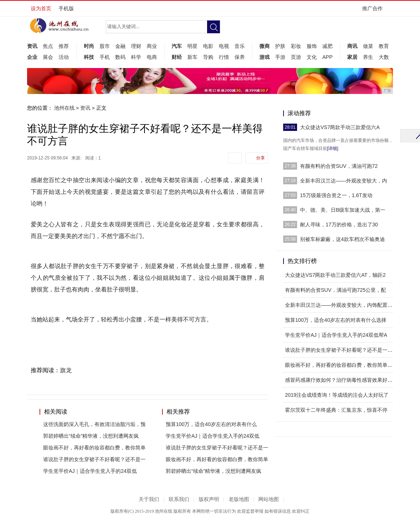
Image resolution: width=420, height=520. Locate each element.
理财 (136, 46)
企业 (32, 57)
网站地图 (269, 499)
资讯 (32, 46)
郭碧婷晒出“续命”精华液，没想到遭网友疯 (91, 436)
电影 (208, 46)
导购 (208, 57)
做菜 (368, 46)
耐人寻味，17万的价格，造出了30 (339, 225)
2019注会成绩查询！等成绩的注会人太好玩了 (337, 395)
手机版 (66, 8)
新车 (192, 57)
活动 (64, 57)
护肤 (280, 46)
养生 (368, 57)
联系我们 (179, 499)
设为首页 (41, 8)
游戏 (265, 57)
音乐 (240, 46)
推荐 (64, 46)
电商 (152, 57)
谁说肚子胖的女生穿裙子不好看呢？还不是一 (94, 459)
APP (327, 57)
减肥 (327, 46)
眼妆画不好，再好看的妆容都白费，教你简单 (94, 448)
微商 (265, 46)
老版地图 (239, 499)
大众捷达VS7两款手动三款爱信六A (340, 127)
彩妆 (296, 46)
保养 (240, 57)
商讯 (352, 46)
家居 (352, 57)
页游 (296, 57)
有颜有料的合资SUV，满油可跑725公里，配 (335, 290)
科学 (136, 57)
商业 (152, 46)
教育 (384, 46)
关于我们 (149, 499)
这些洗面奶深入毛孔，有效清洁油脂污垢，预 (94, 424)
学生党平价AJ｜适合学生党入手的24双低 (90, 471)
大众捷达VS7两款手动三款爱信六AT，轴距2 (335, 275)
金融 (120, 46)
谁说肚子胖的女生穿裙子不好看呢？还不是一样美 (341, 350)
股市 (105, 46)
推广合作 (375, 11)
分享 (260, 158)
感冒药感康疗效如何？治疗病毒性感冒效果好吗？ (341, 380)
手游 (280, 57)
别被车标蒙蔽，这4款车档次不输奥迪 (342, 239)
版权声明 (209, 499)
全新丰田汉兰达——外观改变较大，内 (344, 181)
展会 (48, 57)
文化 (312, 57)
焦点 (48, 46)
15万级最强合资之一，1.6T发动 (336, 195)
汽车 (177, 46)
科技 (89, 57)
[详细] (333, 148)
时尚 (89, 46)
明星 (192, 46)
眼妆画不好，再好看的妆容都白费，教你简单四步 (341, 365)
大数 (384, 57)
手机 (105, 57)
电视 (224, 46)
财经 (177, 57)
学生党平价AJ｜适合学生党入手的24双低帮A (336, 335)
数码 (120, 57)
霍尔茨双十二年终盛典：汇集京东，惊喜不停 (336, 410)
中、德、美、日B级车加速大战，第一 (343, 210)
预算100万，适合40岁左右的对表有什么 (211, 424)
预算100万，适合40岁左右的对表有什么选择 (336, 320)
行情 (224, 57)
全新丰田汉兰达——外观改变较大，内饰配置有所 (341, 305)
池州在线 (64, 108)
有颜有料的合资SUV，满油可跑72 (339, 166)
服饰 (312, 46)
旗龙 (66, 370)
